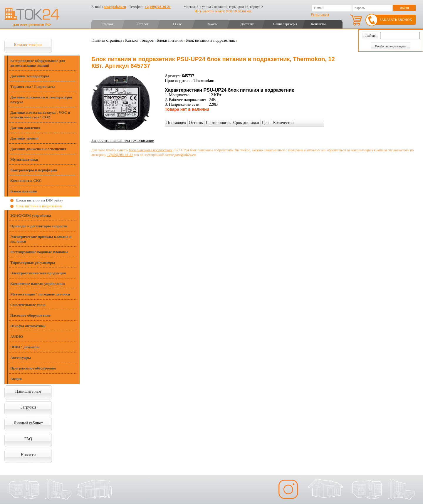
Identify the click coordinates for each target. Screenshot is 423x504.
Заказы (213, 24)
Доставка (247, 24)
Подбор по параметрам (391, 46)
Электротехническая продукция (38, 273)
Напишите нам (28, 391)
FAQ (28, 439)
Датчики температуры (30, 76)
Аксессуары (21, 358)
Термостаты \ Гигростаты (32, 86)
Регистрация (320, 14)
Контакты (318, 24)
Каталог (143, 24)
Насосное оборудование (30, 315)
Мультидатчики (24, 159)
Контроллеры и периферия (34, 170)
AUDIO (17, 336)
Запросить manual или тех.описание (123, 141)
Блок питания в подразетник (39, 206)
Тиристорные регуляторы (33, 262)
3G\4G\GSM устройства (31, 215)
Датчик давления (25, 128)
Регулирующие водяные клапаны (39, 252)
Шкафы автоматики (28, 326)
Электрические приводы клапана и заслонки (41, 239)
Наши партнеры (285, 24)
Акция (16, 379)
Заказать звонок (396, 20)
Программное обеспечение (33, 368)
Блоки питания (24, 191)
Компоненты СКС (26, 180)
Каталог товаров (28, 45)
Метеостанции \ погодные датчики (40, 294)
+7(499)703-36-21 (158, 7)
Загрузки (28, 407)
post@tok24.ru (115, 7)
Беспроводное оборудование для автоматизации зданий (38, 63)
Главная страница (107, 40)
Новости (28, 455)
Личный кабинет (28, 423)
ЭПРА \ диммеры (25, 347)
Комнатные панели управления (38, 284)
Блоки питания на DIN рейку (40, 200)
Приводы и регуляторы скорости (39, 226)
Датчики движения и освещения (38, 149)
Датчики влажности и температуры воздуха (41, 99)
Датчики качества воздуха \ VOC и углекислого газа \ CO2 (40, 115)
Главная (108, 24)
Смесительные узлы (28, 305)
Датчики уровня (24, 138)
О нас (178, 24)
